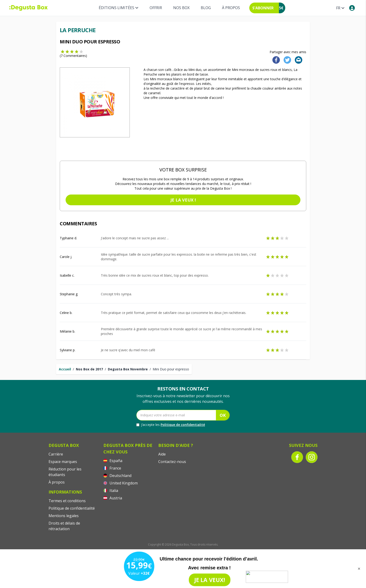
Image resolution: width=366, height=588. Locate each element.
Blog (206, 8)
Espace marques (63, 462)
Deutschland (117, 476)
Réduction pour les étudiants (65, 472)
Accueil (65, 369)
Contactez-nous (172, 462)
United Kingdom (121, 483)
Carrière (56, 454)
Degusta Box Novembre (128, 369)
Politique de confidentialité (183, 425)
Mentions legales (64, 516)
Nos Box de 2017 (89, 369)
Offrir (156, 8)
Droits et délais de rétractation (64, 526)
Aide (162, 454)
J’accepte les (171, 425)
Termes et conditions (67, 501)
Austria (113, 498)
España (113, 461)
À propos (231, 8)
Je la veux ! (183, 200)
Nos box (181, 8)
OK (223, 415)
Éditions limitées (119, 8)
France (112, 468)
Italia (111, 491)
